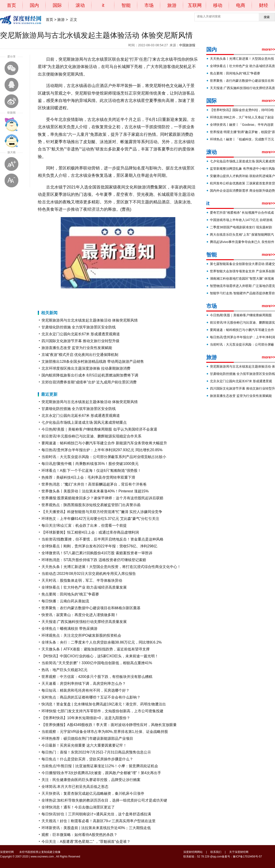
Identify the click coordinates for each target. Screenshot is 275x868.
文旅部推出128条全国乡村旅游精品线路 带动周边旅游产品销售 (93, 362)
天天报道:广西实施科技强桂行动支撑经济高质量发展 (84, 622)
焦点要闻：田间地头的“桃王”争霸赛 (70, 594)
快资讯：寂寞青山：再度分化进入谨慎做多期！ (80, 615)
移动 (218, 5)
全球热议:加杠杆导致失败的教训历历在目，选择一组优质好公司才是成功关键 (104, 800)
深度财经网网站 (193, 852)
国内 (34, 5)
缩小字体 (11, 180)
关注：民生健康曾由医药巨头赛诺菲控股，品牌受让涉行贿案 (91, 780)
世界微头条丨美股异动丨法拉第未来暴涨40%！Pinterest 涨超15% (95, 491)
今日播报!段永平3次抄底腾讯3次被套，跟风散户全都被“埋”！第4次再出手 (101, 773)
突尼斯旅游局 (66, 296)
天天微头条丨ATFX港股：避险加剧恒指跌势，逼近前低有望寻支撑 (96, 649)
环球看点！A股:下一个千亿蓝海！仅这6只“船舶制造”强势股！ (91, 471)
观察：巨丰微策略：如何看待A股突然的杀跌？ (79, 835)
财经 (264, 5)
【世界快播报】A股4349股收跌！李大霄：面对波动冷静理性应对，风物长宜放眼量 (109, 725)
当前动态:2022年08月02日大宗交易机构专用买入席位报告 (89, 574)
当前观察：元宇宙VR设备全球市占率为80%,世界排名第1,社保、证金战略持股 (105, 732)
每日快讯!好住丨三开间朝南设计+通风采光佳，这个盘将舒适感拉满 (96, 814)
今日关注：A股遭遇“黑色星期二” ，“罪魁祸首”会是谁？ (86, 842)
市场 (149, 5)
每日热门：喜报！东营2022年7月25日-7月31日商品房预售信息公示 (96, 752)
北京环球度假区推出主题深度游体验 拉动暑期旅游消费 (86, 368)
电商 (241, 5)
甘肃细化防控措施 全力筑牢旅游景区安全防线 (79, 327)
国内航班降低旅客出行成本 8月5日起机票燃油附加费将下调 (90, 375)
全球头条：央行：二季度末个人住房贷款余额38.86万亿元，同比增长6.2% (102, 642)
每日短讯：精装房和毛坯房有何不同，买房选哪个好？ (85, 690)
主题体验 (92, 296)
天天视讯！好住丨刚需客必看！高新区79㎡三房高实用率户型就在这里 (99, 821)
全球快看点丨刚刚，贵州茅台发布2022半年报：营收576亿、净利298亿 (99, 546)
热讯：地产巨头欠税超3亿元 (65, 670)
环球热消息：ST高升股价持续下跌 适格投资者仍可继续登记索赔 (94, 560)
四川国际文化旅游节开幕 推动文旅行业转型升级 (80, 341)
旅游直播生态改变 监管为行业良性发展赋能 (77, 348)
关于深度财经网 (239, 852)
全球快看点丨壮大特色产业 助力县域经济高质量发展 (84, 587)
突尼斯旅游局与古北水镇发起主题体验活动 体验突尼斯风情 (90, 320)
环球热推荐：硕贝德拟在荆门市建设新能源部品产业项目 (87, 738)
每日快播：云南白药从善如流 (65, 601)
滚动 (80, 5)
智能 (126, 5)
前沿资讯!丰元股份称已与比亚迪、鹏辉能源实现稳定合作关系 (91, 436)
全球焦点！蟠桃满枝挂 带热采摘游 (69, 629)
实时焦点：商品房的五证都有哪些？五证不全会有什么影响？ (91, 697)
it (103, 5)
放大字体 (11, 164)
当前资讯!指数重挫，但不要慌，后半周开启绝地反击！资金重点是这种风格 (102, 539)
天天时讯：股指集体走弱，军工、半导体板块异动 (82, 580)
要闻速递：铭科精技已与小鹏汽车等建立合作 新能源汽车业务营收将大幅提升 (104, 443)
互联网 (195, 5)
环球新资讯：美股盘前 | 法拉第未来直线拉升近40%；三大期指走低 (96, 828)
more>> (268, 49)
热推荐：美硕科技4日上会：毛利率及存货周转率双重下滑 (88, 477)
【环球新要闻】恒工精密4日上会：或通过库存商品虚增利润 (90, 532)
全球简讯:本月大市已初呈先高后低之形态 (75, 787)
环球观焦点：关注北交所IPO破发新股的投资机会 (81, 635)
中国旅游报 (187, 45)
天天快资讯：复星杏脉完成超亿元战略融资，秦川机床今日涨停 (93, 793)
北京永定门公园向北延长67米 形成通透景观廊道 (81, 334)
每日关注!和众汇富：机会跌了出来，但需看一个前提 (84, 525)
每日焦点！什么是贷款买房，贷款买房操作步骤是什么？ (87, 759)
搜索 (267, 17)
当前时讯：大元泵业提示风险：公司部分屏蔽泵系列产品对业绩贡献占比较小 (104, 457)
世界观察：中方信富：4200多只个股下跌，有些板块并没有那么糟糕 (97, 677)
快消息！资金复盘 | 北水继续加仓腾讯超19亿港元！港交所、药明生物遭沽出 (104, 704)
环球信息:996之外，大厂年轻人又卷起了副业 (242, 117)
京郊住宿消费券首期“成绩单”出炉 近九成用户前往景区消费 (89, 382)
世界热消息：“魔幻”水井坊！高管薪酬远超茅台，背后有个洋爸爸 (94, 484)
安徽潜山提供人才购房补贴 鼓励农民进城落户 (242, 176)
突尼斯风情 (105, 296)
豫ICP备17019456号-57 (247, 857)
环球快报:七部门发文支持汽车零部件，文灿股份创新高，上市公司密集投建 (102, 711)
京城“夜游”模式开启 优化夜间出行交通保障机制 (80, 355)
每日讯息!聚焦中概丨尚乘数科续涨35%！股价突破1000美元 (90, 464)
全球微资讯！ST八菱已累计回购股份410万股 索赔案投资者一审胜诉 (97, 553)
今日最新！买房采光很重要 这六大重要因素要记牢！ (84, 745)
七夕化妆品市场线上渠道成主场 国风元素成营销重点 (84, 422)
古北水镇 (81, 296)
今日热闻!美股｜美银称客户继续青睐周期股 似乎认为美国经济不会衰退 (99, 429)
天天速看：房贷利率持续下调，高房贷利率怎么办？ (84, 684)
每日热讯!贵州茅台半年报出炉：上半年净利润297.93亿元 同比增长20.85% (102, 450)
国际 (57, 5)
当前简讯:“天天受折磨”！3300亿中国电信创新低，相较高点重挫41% (97, 663)
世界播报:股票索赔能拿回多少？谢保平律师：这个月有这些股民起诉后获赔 (102, 498)
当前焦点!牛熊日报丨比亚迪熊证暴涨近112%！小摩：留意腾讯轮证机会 (100, 766)
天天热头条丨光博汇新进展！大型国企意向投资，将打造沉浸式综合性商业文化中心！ (111, 567)
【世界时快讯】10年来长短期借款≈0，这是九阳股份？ (86, 718)
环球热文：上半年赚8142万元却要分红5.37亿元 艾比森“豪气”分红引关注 (100, 519)
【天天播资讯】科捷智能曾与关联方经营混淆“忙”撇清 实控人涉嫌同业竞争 (102, 512)
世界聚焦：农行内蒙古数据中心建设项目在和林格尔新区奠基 (91, 608)
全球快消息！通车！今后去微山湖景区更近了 (78, 807)
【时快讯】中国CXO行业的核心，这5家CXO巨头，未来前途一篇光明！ (100, 656)
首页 (11, 5)
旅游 (172, 5)
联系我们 (216, 852)
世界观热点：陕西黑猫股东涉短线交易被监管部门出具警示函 (91, 505)
